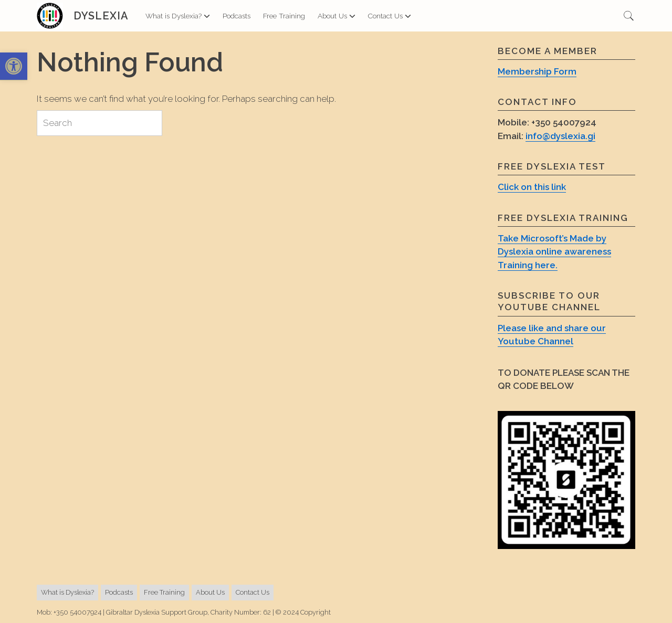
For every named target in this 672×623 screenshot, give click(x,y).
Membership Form (537, 71)
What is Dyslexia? (178, 16)
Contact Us (390, 16)
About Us (337, 16)
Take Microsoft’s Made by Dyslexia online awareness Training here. (554, 252)
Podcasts (237, 16)
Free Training (284, 16)
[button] (14, 66)
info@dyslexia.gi (560, 136)
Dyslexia (101, 16)
